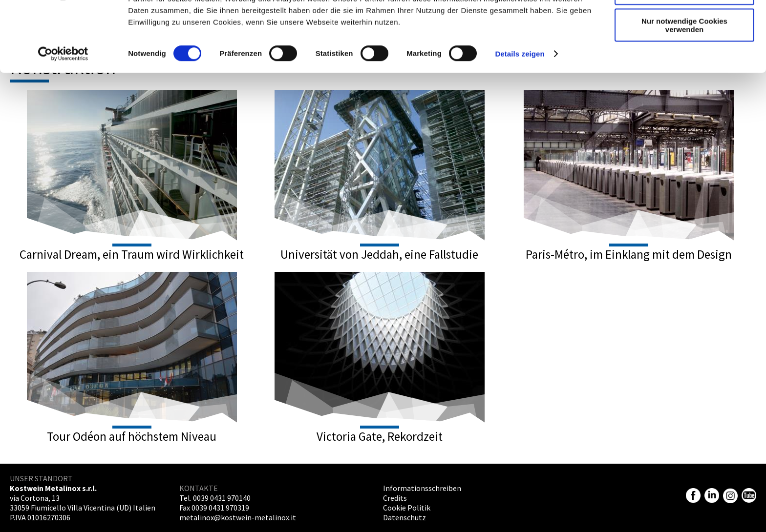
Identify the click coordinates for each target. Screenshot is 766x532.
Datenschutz (404, 517)
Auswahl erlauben (684, 53)
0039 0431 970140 (222, 498)
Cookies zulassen (684, 24)
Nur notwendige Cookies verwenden (684, 85)
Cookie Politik (407, 508)
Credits (395, 498)
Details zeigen (520, 114)
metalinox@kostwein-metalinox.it (238, 517)
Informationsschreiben (422, 488)
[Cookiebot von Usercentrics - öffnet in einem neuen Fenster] (63, 114)
